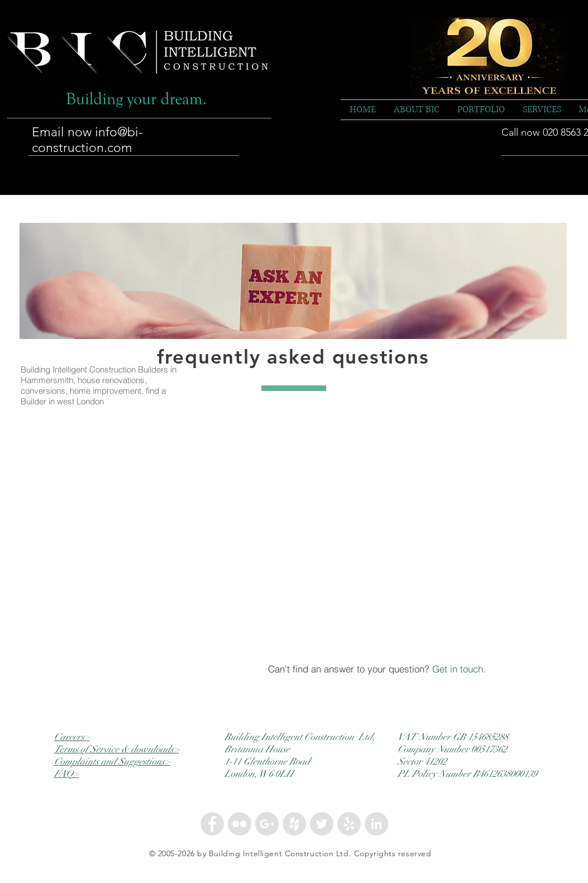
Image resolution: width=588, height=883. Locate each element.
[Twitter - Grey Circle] (322, 824)
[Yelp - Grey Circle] (349, 824)
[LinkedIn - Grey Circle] (376, 824)
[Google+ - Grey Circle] (267, 824)
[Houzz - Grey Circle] (294, 824)
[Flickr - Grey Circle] (240, 824)
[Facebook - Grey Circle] (212, 824)
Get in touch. (459, 669)
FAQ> (66, 774)
